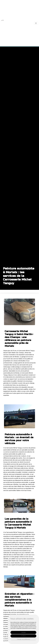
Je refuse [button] (23, 636)
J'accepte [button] (23, 632)
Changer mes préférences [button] (23, 639)
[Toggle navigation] (36, 23)
